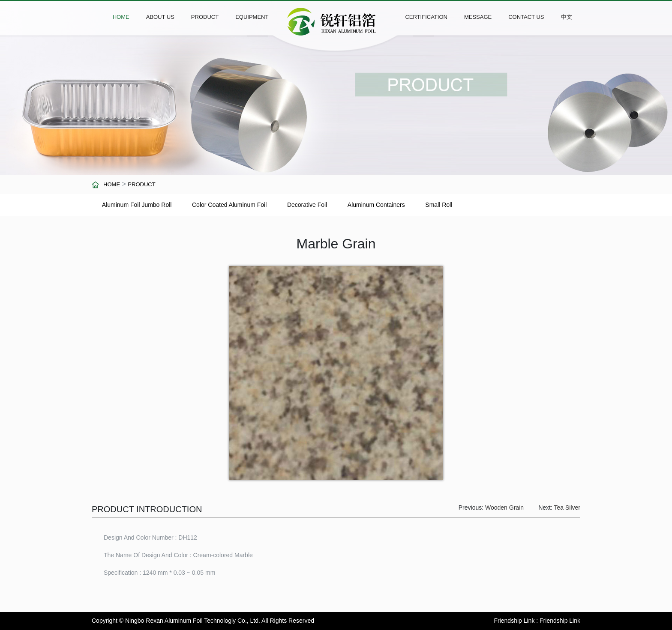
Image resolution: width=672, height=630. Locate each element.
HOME (121, 17)
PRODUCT (205, 17)
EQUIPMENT (252, 17)
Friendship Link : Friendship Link (537, 621)
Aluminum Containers (376, 205)
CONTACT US (526, 17)
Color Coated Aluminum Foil (229, 205)
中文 (567, 17)
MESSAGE (478, 17)
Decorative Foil (307, 205)
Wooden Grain (504, 508)
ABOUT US (160, 17)
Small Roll (439, 205)
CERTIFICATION (426, 17)
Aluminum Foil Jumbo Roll (137, 205)
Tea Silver (567, 508)
